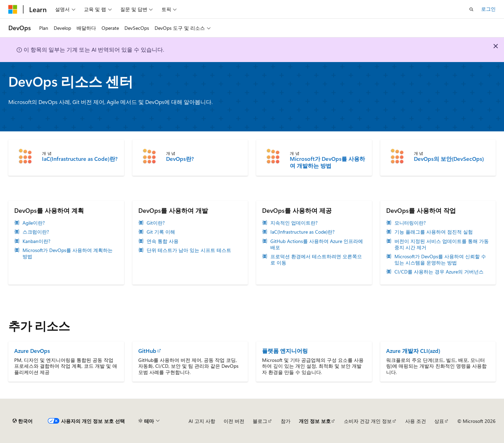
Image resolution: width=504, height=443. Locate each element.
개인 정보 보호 (315, 421)
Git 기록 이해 (161, 232)
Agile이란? (34, 223)
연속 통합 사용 (163, 241)
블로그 (260, 421)
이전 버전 (234, 421)
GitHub (147, 351)
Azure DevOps (32, 351)
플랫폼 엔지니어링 (285, 351)
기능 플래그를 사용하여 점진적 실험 (434, 232)
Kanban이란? (36, 241)
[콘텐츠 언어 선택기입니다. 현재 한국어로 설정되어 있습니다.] (23, 421)
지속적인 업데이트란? (294, 223)
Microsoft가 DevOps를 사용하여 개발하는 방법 (327, 162)
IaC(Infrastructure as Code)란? (80, 159)
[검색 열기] (471, 9)
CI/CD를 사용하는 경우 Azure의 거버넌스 (439, 272)
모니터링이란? (410, 223)
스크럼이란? (36, 232)
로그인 (488, 9)
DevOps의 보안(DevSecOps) (449, 159)
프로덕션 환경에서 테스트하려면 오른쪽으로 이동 (316, 260)
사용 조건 (416, 421)
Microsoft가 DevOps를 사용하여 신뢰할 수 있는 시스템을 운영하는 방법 (440, 260)
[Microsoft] (13, 9)
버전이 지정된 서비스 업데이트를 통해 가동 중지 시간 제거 (442, 244)
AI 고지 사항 (202, 421)
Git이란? (156, 223)
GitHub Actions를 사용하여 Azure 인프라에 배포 (317, 244)
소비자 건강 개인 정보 (368, 421)
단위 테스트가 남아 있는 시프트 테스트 (189, 250)
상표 (439, 421)
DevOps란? (180, 159)
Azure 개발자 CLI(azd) (413, 351)
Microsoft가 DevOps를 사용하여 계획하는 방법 (68, 253)
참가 (286, 421)
